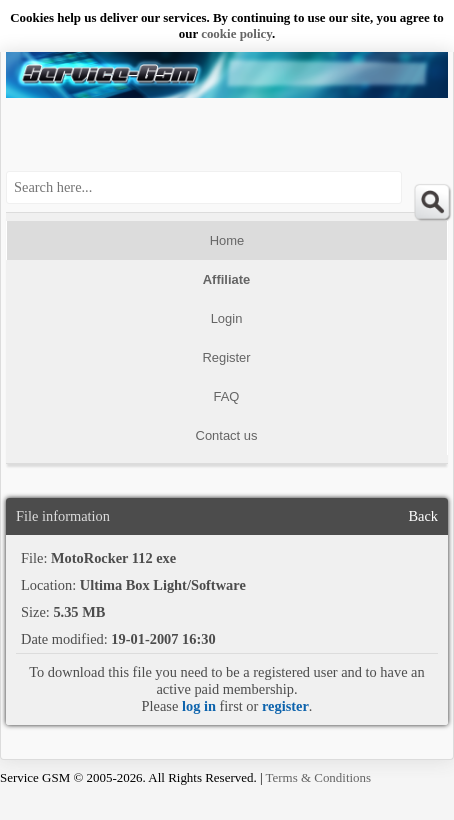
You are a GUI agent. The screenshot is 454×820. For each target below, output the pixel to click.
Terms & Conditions (319, 777)
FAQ (227, 396)
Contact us (227, 435)
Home (227, 240)
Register (226, 357)
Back (423, 516)
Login (227, 318)
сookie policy (236, 33)
